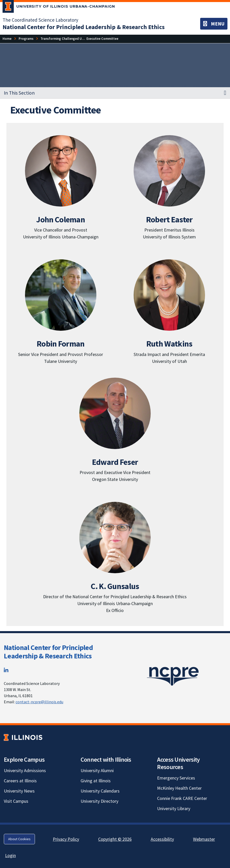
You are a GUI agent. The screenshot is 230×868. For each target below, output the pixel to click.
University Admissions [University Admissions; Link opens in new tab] (25, 770)
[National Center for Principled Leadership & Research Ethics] (84, 27)
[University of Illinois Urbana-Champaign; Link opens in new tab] (59, 7)
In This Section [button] (19, 93)
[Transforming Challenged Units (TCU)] (69, 39)
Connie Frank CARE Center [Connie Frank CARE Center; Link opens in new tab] (182, 798)
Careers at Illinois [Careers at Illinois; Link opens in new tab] (20, 781)
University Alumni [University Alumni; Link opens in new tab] (97, 770)
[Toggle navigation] (214, 24)
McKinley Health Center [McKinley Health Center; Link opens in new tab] (179, 788)
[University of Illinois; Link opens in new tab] (23, 738)
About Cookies (19, 839)
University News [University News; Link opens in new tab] (19, 791)
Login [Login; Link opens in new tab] (10, 855)
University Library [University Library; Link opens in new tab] (174, 808)
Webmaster (204, 839)
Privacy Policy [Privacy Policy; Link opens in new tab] (66, 839)
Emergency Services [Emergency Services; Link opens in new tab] (176, 778)
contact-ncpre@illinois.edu (39, 702)
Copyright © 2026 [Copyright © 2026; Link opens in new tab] (115, 839)
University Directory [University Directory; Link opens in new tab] (99, 801)
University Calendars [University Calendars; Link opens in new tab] (100, 791)
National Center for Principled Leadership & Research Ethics (48, 652)
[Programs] (26, 39)
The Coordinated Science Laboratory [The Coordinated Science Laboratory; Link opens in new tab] (40, 20)
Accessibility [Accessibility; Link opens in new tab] (162, 839)
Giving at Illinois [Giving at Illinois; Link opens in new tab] (96, 781)
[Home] (7, 39)
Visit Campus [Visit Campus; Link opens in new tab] (16, 801)
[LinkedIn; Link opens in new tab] (6, 670)
